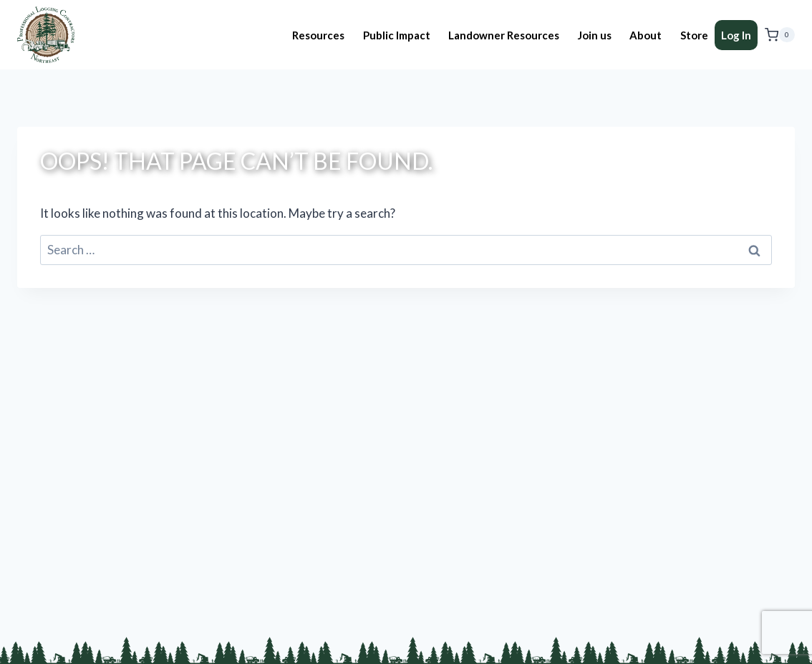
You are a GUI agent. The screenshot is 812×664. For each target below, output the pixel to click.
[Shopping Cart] (780, 35)
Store (694, 35)
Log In (736, 35)
